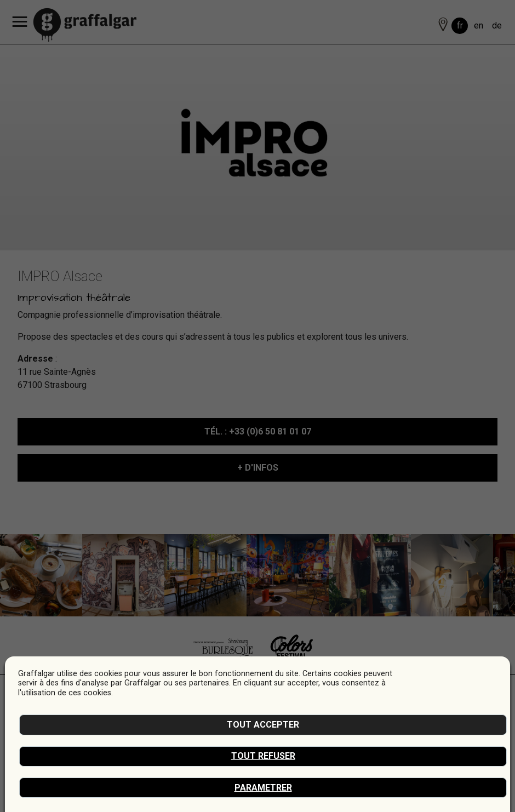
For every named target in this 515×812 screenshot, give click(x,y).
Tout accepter (263, 725)
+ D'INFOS (258, 468)
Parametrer (263, 788)
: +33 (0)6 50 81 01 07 (258, 431)
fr (460, 25)
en (479, 25)
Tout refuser (263, 756)
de (497, 25)
